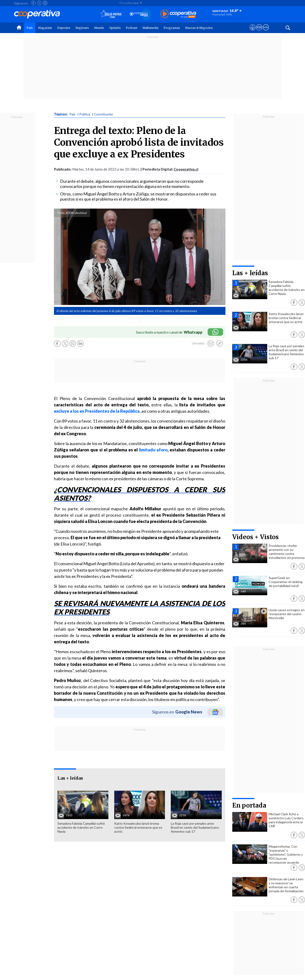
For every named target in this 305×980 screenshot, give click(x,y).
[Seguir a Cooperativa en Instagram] (45, 3)
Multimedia (150, 28)
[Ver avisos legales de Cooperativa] (253, 32)
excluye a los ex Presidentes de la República (97, 411)
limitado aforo (153, 450)
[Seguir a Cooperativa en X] (39, 3)
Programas (172, 28)
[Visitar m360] (259, 32)
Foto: (61, 213)
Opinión (115, 28)
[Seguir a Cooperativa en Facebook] (33, 3)
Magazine (45, 28)
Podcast (132, 28)
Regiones (82, 28)
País (30, 28)
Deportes (64, 28)
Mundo (99, 28)
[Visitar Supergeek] (266, 32)
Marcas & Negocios (199, 28)
